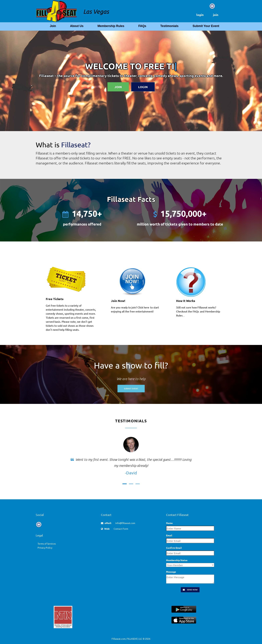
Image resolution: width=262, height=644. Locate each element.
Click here (143, 307)
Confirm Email (174, 548)
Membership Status (177, 560)
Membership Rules (111, 26)
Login (143, 87)
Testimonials (169, 26)
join (216, 15)
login (200, 15)
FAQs (142, 26)
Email (169, 535)
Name (169, 523)
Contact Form (121, 529)
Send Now (190, 590)
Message (171, 572)
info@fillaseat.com (125, 523)
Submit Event (131, 389)
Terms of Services (47, 544)
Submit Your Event (206, 26)
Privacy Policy (45, 548)
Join (53, 26)
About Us (77, 26)
